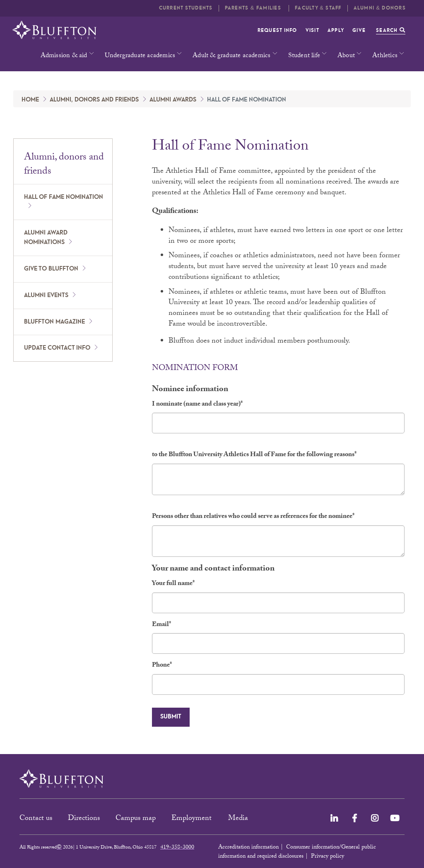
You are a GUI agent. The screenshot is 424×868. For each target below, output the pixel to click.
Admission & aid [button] (64, 56)
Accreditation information (248, 848)
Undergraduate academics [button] (140, 56)
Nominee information (190, 390)
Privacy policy (328, 857)
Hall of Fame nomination (64, 197)
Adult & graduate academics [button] (231, 56)
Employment (193, 819)
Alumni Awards (173, 100)
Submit (171, 717)
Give (359, 30)
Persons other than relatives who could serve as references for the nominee (253, 517)
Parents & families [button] (254, 8)
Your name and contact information (213, 569)
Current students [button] (186, 8)
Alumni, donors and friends (94, 100)
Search (391, 30)
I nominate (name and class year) (197, 405)
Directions (84, 819)
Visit (312, 30)
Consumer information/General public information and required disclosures (297, 852)
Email (161, 625)
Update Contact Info (57, 348)
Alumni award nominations (46, 238)
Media (239, 819)
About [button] (346, 56)
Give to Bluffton (51, 269)
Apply (336, 30)
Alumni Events (46, 295)
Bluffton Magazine (54, 322)
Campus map (136, 819)
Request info (277, 30)
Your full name (173, 584)
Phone (162, 666)
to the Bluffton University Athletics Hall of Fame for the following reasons (254, 456)
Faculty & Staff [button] (318, 8)
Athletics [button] (385, 56)
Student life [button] (304, 56)
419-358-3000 (177, 848)
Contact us (36, 819)
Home (30, 100)
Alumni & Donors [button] (380, 8)
